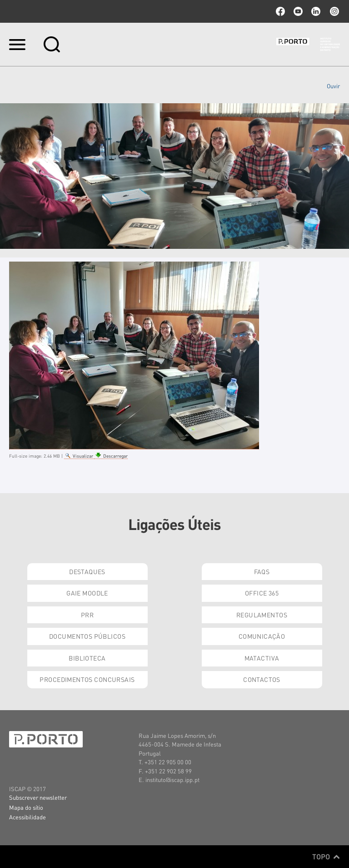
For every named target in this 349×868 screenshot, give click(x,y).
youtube (298, 11)
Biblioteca (87, 658)
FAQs (262, 571)
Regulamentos (262, 615)
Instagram (334, 11)
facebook (280, 11)
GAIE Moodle (87, 593)
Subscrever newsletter (38, 797)
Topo (326, 857)
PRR (87, 615)
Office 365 (262, 593)
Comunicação (262, 636)
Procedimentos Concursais (87, 679)
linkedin (316, 11)
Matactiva (262, 658)
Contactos (262, 679)
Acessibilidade (27, 817)
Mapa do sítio (26, 807)
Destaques (87, 571)
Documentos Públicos (87, 636)
